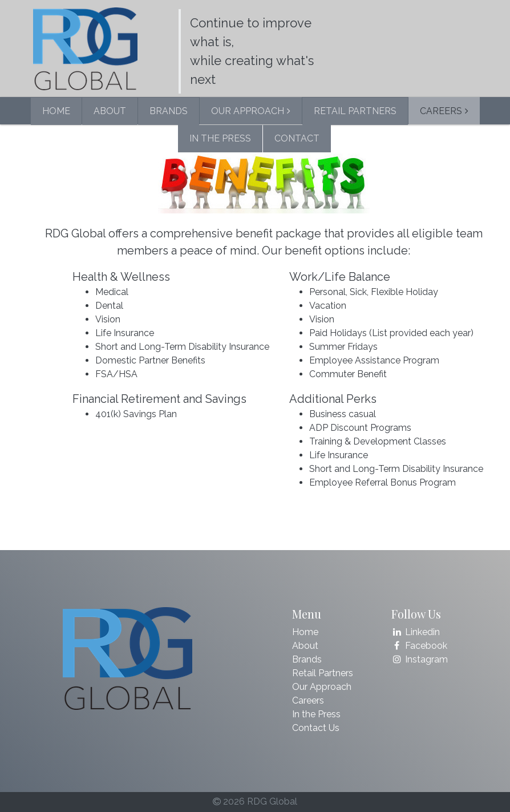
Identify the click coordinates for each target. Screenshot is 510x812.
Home (305, 632)
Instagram (420, 659)
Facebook (420, 646)
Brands (307, 659)
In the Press (316, 714)
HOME (56, 111)
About (305, 646)
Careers (308, 700)
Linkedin (416, 632)
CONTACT (297, 138)
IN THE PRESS (220, 138)
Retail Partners (323, 673)
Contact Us (316, 728)
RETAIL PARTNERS (355, 111)
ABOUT (110, 111)
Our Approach (322, 687)
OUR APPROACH (248, 111)
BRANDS (169, 111)
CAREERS (441, 111)
